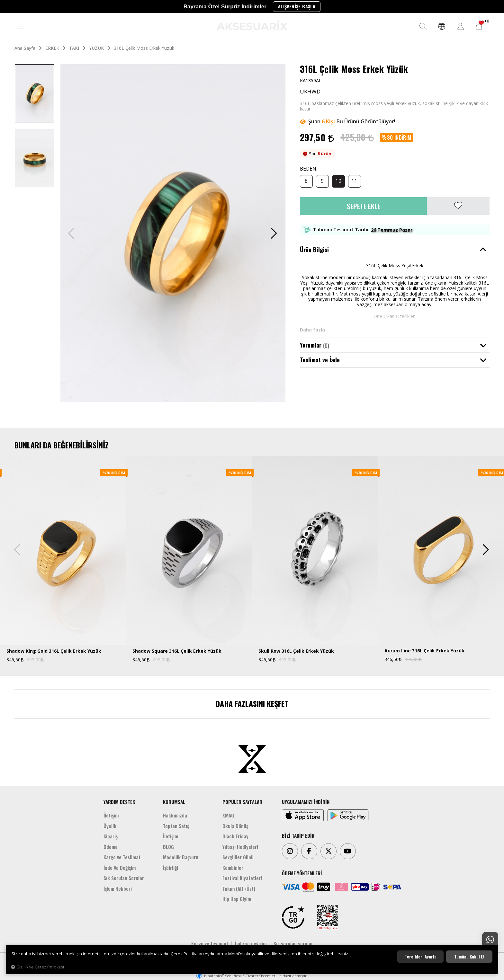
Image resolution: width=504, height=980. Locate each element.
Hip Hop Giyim (237, 899)
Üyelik (110, 826)
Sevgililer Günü (238, 857)
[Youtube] (348, 851)
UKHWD (310, 92)
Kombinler (233, 868)
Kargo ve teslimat (210, 943)
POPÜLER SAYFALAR (242, 802)
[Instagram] (290, 851)
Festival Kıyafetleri (242, 878)
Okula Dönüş (235, 826)
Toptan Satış (176, 826)
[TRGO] (293, 917)
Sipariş (111, 836)
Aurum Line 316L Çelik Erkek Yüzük (424, 651)
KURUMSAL (174, 802)
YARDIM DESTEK (119, 802)
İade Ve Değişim (120, 868)
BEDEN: (309, 169)
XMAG (228, 815)
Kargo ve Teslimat (122, 857)
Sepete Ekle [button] (364, 206)
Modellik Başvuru (181, 857)
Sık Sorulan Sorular (124, 878)
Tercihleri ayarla (421, 957)
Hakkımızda (175, 815)
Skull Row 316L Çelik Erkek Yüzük (296, 651)
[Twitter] (328, 851)
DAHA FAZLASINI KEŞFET (252, 703)
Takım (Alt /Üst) (239, 888)
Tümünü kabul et (469, 957)
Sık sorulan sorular (293, 943)
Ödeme (111, 847)
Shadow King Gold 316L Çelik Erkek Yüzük (54, 651)
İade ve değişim (251, 943)
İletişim (111, 815)
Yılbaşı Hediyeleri (240, 847)
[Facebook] (309, 851)
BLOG (168, 847)
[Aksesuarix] (252, 25)
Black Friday (235, 836)
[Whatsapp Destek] (490, 940)
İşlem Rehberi (118, 888)
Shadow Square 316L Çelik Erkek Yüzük (177, 651)
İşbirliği (171, 868)
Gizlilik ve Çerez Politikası (37, 967)
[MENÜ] (21, 27)
